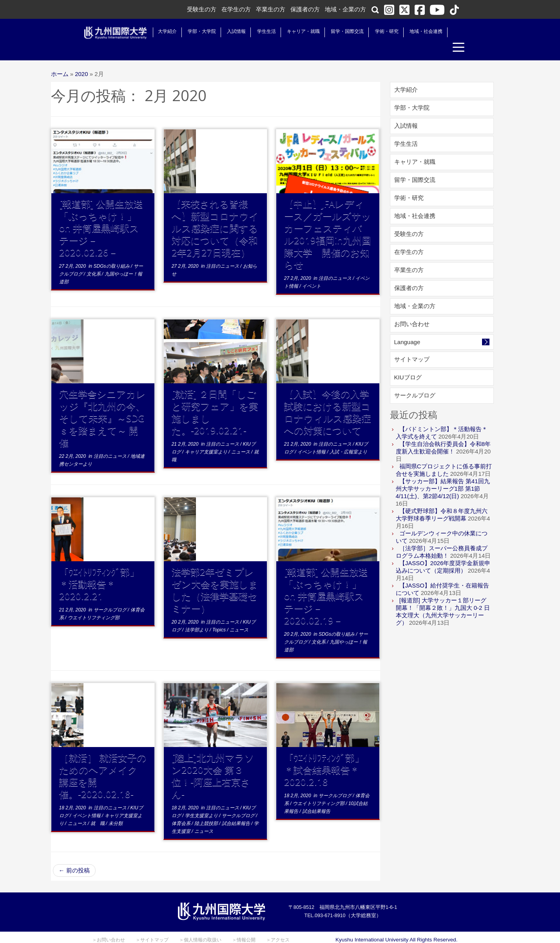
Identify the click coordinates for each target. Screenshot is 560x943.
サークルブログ (111, 595)
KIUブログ (408, 363)
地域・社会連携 (418, 31)
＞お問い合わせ (109, 925)
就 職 (98, 809)
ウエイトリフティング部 (94, 603)
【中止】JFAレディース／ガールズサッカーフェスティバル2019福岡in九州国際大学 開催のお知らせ (328, 219)
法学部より (197, 615)
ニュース (241, 437)
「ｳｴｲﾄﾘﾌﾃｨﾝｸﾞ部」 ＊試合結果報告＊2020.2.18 (329, 755)
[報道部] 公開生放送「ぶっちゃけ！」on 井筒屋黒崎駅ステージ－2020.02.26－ (101, 213)
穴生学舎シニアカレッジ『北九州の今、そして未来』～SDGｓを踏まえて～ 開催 (102, 403)
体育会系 (182, 809)
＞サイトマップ (152, 925)
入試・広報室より (348, 437)
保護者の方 (305, 9)
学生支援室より (202, 801)
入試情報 (228, 31)
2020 (81, 59)
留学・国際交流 (339, 31)
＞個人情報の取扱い (200, 925)
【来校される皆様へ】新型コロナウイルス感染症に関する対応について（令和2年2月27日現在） (215, 213)
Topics (220, 615)
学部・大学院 (194, 31)
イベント (312, 272)
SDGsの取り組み (112, 252)
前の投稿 (74, 856)
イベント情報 (312, 437)
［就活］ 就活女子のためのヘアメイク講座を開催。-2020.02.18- (103, 761)
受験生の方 (202, 9)
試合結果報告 (237, 809)
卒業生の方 (271, 9)
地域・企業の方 (345, 9)
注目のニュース (223, 252)
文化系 (94, 259)
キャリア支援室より (207, 437)
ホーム (60, 59)
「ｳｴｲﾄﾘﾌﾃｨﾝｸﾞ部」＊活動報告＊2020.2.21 (99, 569)
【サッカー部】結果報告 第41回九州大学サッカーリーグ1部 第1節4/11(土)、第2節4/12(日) (443, 474)
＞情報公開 (244, 925)
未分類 (116, 809)
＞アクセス (278, 925)
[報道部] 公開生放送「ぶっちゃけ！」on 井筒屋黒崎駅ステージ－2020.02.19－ (326, 581)
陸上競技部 (207, 809)
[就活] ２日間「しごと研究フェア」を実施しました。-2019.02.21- (215, 397)
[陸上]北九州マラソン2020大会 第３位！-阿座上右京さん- (213, 761)
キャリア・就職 (295, 31)
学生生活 (259, 31)
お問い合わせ (412, 309)
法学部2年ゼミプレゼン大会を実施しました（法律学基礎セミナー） (215, 575)
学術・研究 (379, 31)
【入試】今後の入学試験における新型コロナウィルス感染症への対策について (328, 397)
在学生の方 (236, 9)
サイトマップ (412, 345)
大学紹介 (159, 31)
